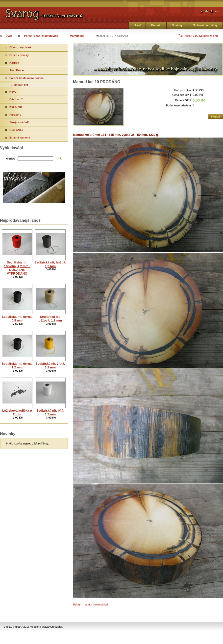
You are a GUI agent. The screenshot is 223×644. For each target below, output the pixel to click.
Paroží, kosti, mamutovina (41, 36)
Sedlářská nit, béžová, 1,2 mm (50, 319)
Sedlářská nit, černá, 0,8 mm (17, 319)
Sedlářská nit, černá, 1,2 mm (17, 365)
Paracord (15, 115)
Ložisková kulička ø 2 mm (17, 412)
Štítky (77, 604)
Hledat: (10, 159)
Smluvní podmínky (205, 25)
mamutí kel (101, 604)
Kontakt (156, 25)
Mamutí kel (77, 36)
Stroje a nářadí (19, 122)
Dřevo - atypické (20, 47)
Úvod (137, 25)
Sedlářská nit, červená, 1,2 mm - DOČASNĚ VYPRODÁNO (17, 268)
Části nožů (16, 99)
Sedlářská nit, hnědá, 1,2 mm (50, 264)
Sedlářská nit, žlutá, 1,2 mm (50, 365)
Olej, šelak (16, 130)
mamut (88, 604)
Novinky (177, 25)
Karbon (14, 63)
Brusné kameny (20, 138)
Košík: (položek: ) (201, 36)
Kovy (13, 92)
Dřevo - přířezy (19, 55)
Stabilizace (17, 70)
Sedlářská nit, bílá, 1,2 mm (50, 412)
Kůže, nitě (16, 107)
